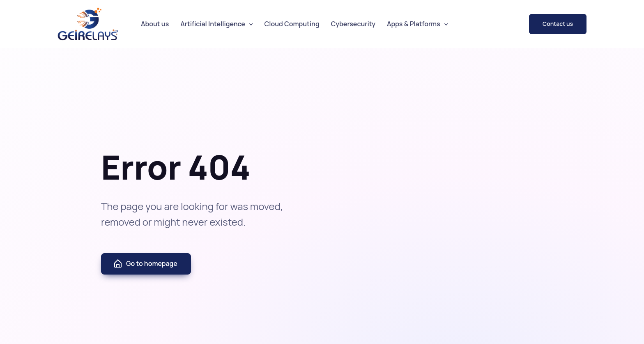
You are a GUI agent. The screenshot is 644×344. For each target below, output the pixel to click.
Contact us (558, 24)
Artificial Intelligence (213, 24)
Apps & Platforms (414, 24)
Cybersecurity (353, 24)
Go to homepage (145, 264)
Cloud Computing (292, 24)
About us (155, 24)
